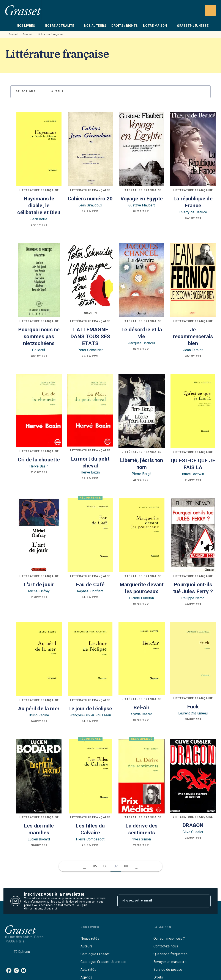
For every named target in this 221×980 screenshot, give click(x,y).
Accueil (13, 35)
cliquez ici (50, 909)
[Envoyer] (205, 901)
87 (116, 866)
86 (105, 866)
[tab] (10, 26)
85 (95, 866)
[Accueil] (23, 10)
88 (126, 866)
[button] (28, 92)
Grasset (28, 35)
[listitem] (9, 971)
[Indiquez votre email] (159, 901)
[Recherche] (210, 10)
